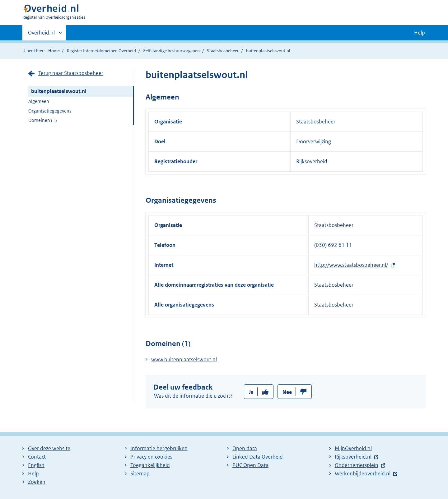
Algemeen (39, 101)
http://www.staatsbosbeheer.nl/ (351, 265)
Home (54, 51)
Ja (251, 392)
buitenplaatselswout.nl (59, 91)
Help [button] (420, 33)
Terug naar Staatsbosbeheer (71, 73)
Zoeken (37, 482)
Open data (245, 448)
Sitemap (140, 474)
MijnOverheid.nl (353, 448)
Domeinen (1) (43, 120)
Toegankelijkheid (150, 465)
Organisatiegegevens (50, 111)
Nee (287, 392)
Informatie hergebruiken (159, 448)
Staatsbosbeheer (223, 51)
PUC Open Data (250, 465)
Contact (37, 457)
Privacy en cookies (151, 457)
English (36, 465)
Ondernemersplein (357, 465)
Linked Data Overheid (258, 457)
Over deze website (49, 448)
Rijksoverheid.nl (353, 457)
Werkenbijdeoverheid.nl (363, 474)
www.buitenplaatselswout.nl (184, 359)
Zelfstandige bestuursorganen (171, 51)
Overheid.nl (41, 35)
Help (33, 474)
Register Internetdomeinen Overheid (101, 51)
